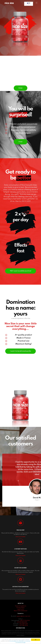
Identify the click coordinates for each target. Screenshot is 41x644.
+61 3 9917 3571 (23, 627)
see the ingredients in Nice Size (21, 322)
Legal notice (20, 613)
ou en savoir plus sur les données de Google (24, 642)
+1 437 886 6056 (23, 629)
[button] (19, 485)
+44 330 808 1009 (22, 626)
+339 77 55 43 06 (25, 624)
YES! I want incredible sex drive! (21, 274)
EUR (29, 3)
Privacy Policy (21, 611)
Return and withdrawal (20, 614)
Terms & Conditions (20, 610)
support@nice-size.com (23, 620)
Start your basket (20, 540)
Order (21, 89)
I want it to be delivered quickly (20, 355)
